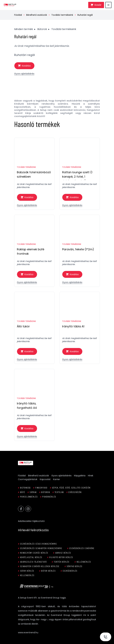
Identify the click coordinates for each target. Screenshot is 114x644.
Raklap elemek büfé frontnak (31, 251)
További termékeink (62, 15)
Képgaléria (80, 476)
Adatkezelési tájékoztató (31, 521)
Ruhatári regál (85, 15)
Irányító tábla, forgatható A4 (27, 406)
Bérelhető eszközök (37, 15)
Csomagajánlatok (28, 479)
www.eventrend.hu (28, 633)
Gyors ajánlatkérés (24, 74)
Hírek (91, 476)
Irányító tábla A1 (73, 326)
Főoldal (18, 15)
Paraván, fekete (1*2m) (78, 249)
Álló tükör (23, 326)
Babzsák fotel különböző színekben (34, 174)
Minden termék (24, 29)
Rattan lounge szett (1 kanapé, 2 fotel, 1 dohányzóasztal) (77, 175)
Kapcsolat (45, 479)
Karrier (57, 479)
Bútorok (42, 29)
